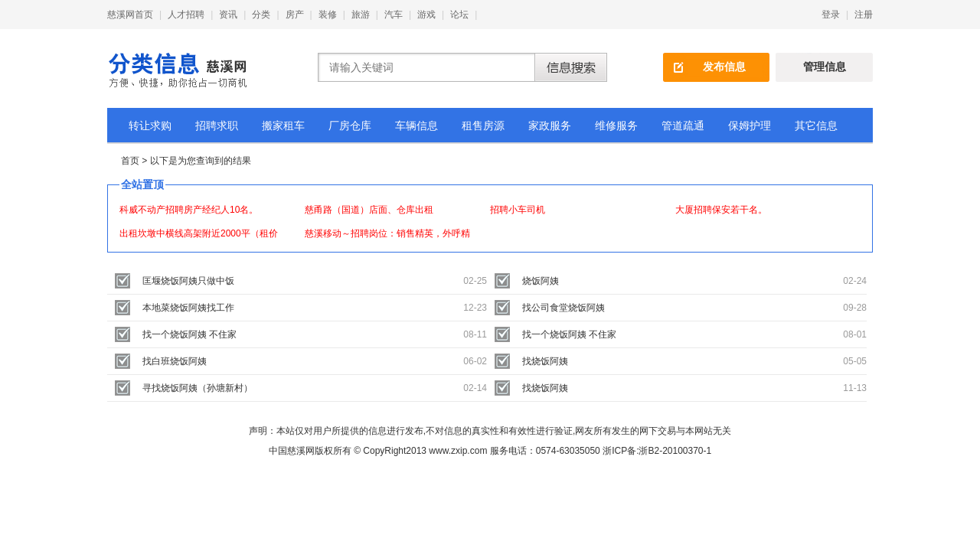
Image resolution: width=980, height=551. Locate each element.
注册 (864, 15)
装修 (328, 15)
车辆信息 (416, 126)
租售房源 (483, 126)
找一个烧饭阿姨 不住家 (189, 334)
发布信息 (724, 67)
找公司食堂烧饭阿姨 (563, 308)
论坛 (459, 15)
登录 (831, 15)
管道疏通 (683, 126)
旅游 (361, 15)
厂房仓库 (350, 126)
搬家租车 (283, 126)
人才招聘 (186, 15)
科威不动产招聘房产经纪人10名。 (189, 210)
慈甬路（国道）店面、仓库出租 (369, 210)
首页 (130, 161)
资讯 (228, 15)
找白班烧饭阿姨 (175, 361)
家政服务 (550, 126)
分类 (261, 15)
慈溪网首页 (130, 15)
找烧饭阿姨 (545, 361)
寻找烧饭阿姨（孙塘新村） (198, 388)
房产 (295, 15)
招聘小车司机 (518, 210)
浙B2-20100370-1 (675, 451)
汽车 (394, 15)
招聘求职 (217, 126)
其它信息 (816, 126)
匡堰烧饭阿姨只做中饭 (188, 281)
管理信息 (825, 67)
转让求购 (150, 126)
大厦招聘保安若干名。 (721, 210)
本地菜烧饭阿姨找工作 (188, 308)
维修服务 (616, 126)
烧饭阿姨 (541, 281)
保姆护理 (750, 126)
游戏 (426, 15)
